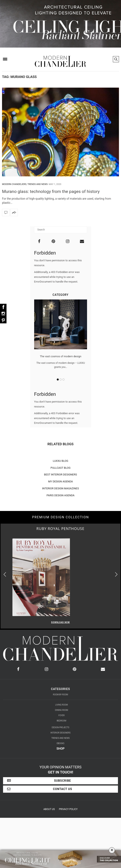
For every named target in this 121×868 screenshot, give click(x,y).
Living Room (62, 705)
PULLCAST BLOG (60, 468)
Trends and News (38, 184)
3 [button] (63, 379)
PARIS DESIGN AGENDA (61, 495)
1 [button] (58, 379)
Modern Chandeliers (14, 184)
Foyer (61, 715)
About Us (49, 809)
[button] (116, 574)
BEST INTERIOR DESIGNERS (61, 475)
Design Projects (61, 727)
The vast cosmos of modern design (61, 356)
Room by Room (61, 695)
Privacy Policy (68, 809)
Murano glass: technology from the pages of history (51, 191)
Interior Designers (60, 733)
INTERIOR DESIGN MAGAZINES (60, 488)
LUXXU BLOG (61, 461)
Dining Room (62, 710)
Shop (61, 749)
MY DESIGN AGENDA (61, 481)
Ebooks (61, 743)
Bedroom (62, 721)
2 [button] (61, 379)
